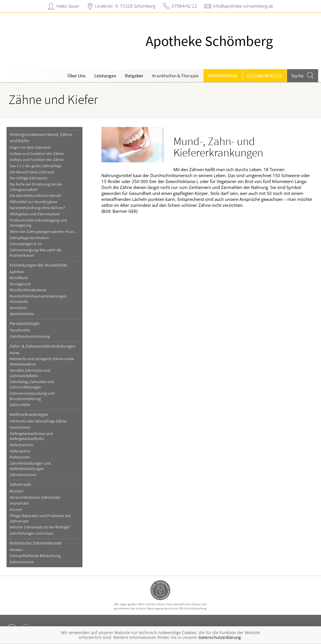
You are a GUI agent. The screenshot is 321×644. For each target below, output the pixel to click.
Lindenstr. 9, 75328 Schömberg (125, 6)
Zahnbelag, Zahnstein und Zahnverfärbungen (32, 384)
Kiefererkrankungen (29, 414)
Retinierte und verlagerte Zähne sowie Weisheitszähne (42, 362)
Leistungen (105, 76)
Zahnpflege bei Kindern (29, 238)
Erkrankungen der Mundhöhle (38, 265)
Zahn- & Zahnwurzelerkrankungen (42, 346)
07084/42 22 (184, 6)
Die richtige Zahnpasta (28, 178)
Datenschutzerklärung (220, 637)
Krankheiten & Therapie (175, 76)
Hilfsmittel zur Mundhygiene (33, 202)
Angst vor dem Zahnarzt (30, 147)
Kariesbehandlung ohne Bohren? (37, 208)
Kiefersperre (20, 451)
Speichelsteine (22, 314)
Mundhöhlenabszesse (28, 290)
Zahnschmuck (22, 562)
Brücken (17, 491)
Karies (15, 353)
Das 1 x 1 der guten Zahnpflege (36, 166)
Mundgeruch (20, 284)
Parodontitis (20, 330)
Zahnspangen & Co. (26, 244)
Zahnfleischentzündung (30, 336)
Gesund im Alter (264, 76)
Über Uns (76, 76)
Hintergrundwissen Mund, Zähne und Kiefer (41, 137)
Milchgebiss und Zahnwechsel (35, 214)
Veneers (16, 550)
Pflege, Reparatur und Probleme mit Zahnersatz (40, 518)
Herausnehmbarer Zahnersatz (35, 497)
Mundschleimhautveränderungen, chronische (38, 299)
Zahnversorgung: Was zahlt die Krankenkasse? (36, 253)
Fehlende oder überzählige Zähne (38, 421)
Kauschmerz (20, 427)
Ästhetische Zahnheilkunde (36, 543)
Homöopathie (223, 76)
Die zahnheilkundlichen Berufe (35, 196)
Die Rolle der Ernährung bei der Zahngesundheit (36, 187)
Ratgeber (134, 76)
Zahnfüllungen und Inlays (32, 533)
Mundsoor (18, 308)
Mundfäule (19, 278)
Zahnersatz (20, 484)
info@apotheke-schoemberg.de (243, 6)
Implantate (19, 503)
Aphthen (17, 272)
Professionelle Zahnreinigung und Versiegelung (38, 223)
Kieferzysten (20, 457)
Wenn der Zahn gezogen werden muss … (44, 232)
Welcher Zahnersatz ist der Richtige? (40, 527)
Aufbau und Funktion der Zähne (37, 154)
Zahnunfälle (20, 405)
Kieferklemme (21, 445)
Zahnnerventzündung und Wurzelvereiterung (32, 396)
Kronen (16, 510)
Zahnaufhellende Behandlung (35, 556)
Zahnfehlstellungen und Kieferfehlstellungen (30, 466)
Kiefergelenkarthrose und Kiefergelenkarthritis (31, 436)
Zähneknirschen (23, 475)
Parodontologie (25, 323)
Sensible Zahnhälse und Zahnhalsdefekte (30, 373)
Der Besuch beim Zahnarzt (32, 172)
